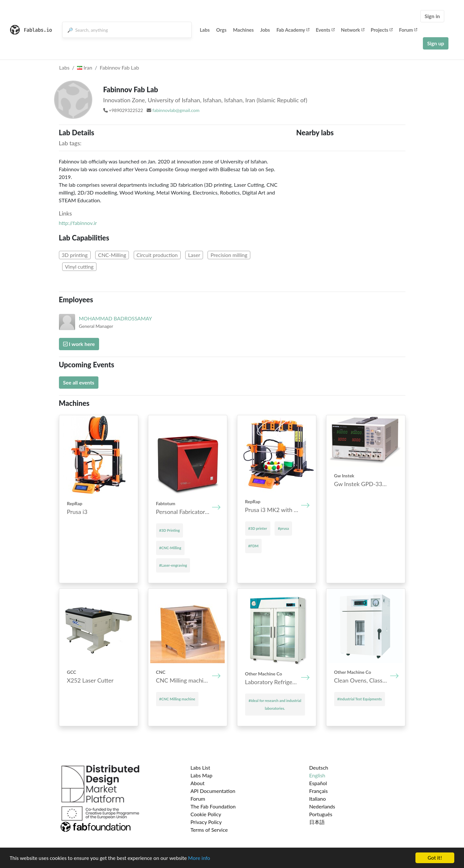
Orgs (221, 30)
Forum (408, 30)
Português (321, 814)
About (198, 783)
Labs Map (201, 775)
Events (325, 30)
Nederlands (322, 806)
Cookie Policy (206, 814)
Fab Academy (293, 30)
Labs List (200, 768)
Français (318, 791)
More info (199, 858)
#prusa (283, 528)
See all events (79, 382)
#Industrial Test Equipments (360, 699)
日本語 (317, 822)
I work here (79, 344)
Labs (205, 30)
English (317, 775)
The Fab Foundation (213, 806)
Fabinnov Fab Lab (119, 67)
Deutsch (319, 768)
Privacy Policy (206, 822)
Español (318, 783)
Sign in (432, 16)
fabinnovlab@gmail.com (176, 110)
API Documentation (213, 791)
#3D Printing (170, 530)
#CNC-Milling (170, 548)
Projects (382, 30)
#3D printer (258, 528)
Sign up (436, 43)
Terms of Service (209, 830)
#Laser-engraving (173, 565)
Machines (243, 30)
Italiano (318, 799)
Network (353, 30)
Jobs (265, 30)
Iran (85, 67)
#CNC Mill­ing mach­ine (177, 699)
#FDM (254, 546)
